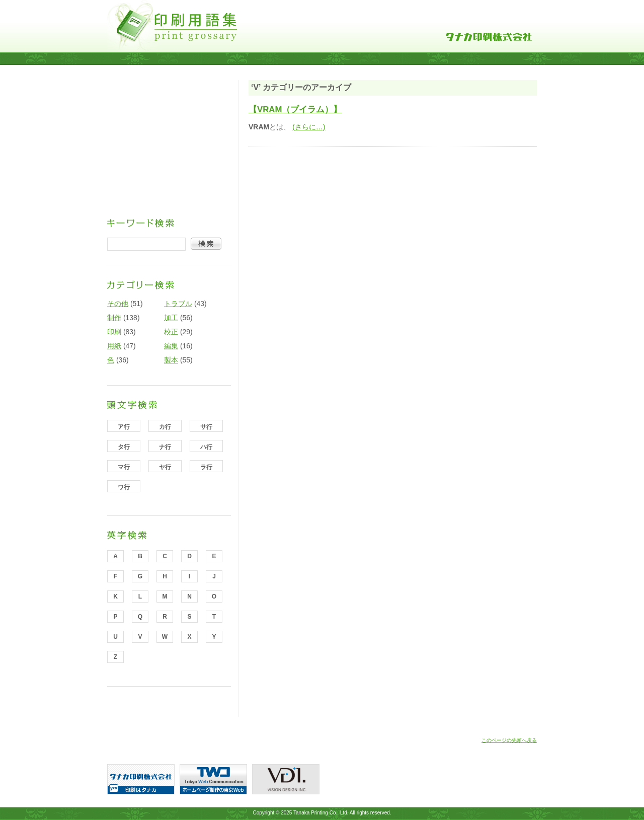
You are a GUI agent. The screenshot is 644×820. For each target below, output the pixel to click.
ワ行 (124, 487)
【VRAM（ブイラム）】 (295, 109)
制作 (114, 318)
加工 (171, 318)
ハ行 (206, 447)
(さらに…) (309, 127)
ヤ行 (165, 467)
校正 (171, 332)
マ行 (124, 467)
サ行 (206, 427)
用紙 (114, 346)
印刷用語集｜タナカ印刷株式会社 (172, 26)
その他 (118, 304)
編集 (171, 346)
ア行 (124, 427)
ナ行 (165, 447)
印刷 (114, 332)
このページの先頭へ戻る (509, 740)
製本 (171, 360)
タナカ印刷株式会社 (489, 37)
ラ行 (206, 467)
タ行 (124, 447)
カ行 (165, 427)
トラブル (178, 304)
